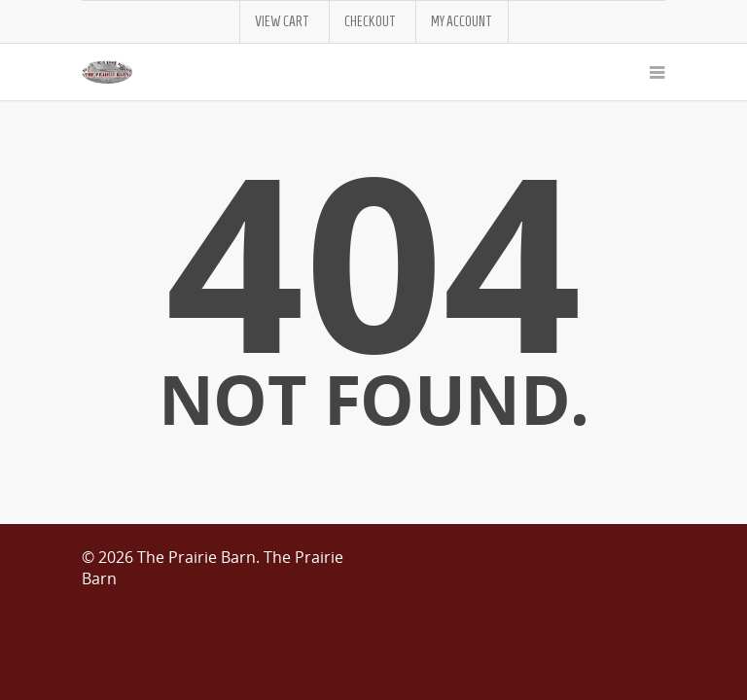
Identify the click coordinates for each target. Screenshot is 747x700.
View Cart (282, 22)
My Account (462, 22)
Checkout (370, 22)
